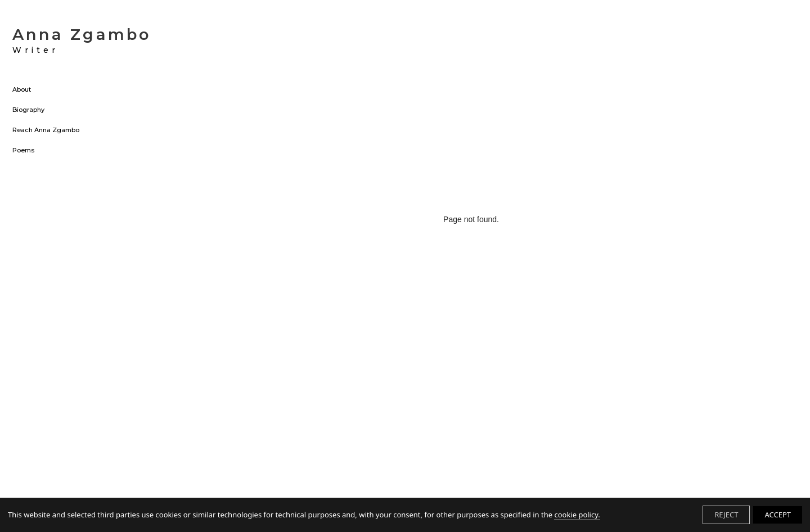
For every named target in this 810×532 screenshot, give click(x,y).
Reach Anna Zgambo (46, 130)
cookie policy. (577, 515)
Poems (23, 151)
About (22, 90)
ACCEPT (778, 515)
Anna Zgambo (82, 40)
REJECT (726, 515)
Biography (28, 110)
